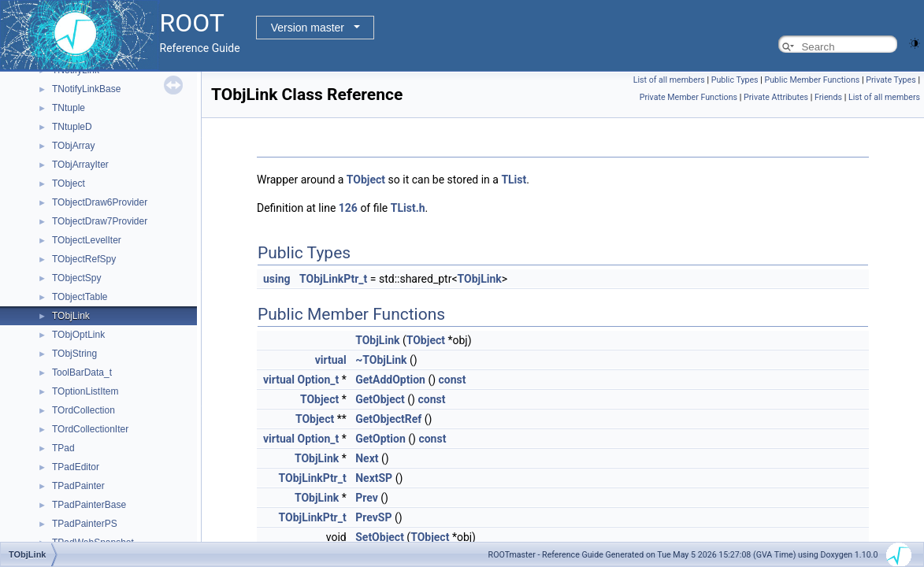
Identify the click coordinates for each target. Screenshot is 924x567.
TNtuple (69, 108)
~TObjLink (381, 360)
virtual (331, 360)
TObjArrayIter (80, 165)
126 (348, 208)
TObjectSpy (76, 278)
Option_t (319, 380)
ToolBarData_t (82, 372)
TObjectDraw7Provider (100, 221)
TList (514, 180)
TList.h (408, 208)
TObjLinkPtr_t (333, 279)
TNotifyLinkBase (86, 89)
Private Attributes (776, 97)
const (453, 380)
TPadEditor (76, 467)
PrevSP (373, 517)
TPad (63, 448)
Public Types (735, 80)
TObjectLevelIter (87, 240)
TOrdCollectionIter (90, 429)
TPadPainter (78, 486)
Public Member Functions (812, 80)
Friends (828, 97)
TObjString (74, 354)
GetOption (380, 439)
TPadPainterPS (85, 524)
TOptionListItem (85, 391)
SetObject (380, 537)
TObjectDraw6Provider (100, 202)
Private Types (891, 80)
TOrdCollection (83, 410)
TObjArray (73, 146)
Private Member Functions (688, 97)
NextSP (374, 478)
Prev (367, 498)
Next (367, 458)
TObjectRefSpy (84, 259)
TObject (69, 183)
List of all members (669, 80)
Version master (308, 28)
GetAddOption (390, 380)
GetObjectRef (388, 419)
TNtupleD (72, 127)
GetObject (380, 399)
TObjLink (71, 316)
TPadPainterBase (89, 505)
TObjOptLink (78, 335)
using (277, 279)
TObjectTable (80, 297)
